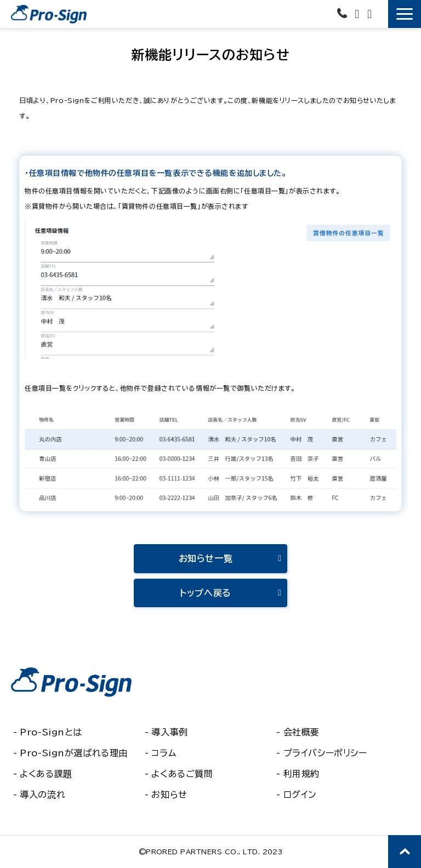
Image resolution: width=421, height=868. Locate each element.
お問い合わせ (358, 14)
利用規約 (301, 774)
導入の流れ (42, 795)
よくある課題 (46, 774)
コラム (164, 753)
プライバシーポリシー (325, 753)
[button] (405, 14)
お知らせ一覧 (206, 558)
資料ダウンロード (371, 14)
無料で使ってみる (381, 12)
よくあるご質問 (182, 774)
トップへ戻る (206, 593)
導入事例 (169, 732)
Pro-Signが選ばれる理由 (74, 753)
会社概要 (301, 732)
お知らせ (169, 795)
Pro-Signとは (51, 732)
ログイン (300, 795)
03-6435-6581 (343, 13)
